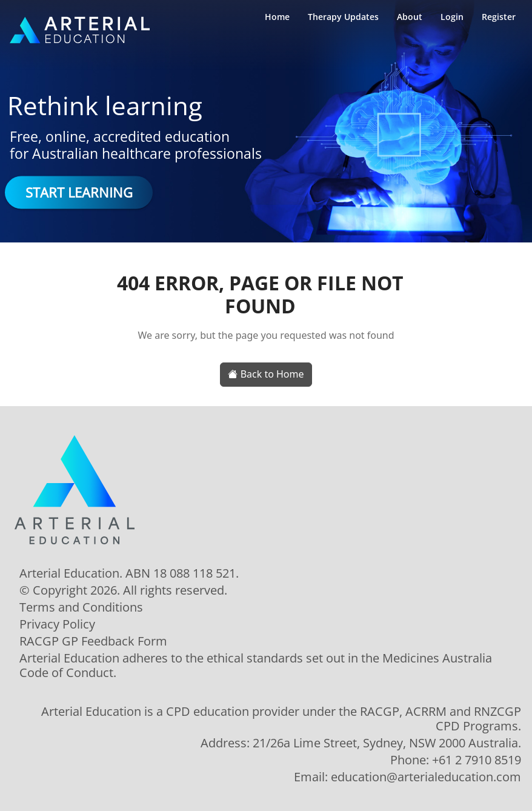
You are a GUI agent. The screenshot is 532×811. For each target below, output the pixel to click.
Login (452, 17)
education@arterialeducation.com (426, 777)
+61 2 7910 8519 (477, 760)
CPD (178, 711)
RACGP (380, 711)
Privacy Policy (57, 624)
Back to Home (266, 374)
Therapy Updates (343, 17)
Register (499, 17)
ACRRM (426, 711)
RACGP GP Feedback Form (93, 641)
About (410, 17)
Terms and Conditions (81, 607)
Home (277, 17)
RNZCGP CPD (478, 719)
